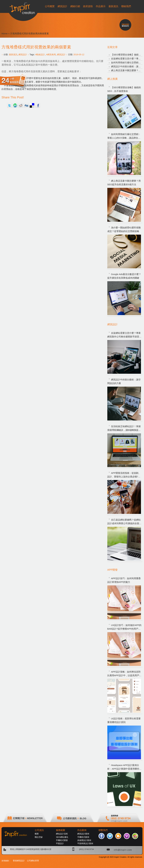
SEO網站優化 (62, 837)
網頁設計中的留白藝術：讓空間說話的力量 (124, 381)
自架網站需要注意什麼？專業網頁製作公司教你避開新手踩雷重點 (124, 335)
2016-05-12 (79, 55)
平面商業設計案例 (85, 843)
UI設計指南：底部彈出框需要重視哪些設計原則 (124, 720)
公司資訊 (39, 830)
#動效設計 (40, 55)
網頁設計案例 (83, 834)
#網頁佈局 (51, 55)
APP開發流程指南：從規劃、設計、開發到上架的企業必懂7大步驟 (124, 475)
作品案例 (82, 830)
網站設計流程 (62, 834)
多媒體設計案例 (84, 840)
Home (5, 33)
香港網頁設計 (19, 861)
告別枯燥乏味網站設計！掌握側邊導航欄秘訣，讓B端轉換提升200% (124, 428)
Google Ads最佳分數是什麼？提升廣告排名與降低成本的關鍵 (124, 276)
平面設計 (60, 843)
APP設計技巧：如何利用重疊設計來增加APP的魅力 (124, 580)
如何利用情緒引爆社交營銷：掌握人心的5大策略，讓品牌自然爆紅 (124, 136)
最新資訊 (13, 55)
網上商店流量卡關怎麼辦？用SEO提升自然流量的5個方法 (124, 183)
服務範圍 (60, 830)
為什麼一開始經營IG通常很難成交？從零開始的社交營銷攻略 (124, 229)
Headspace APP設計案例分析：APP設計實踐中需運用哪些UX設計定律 (125, 767)
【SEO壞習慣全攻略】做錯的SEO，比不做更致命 (124, 89)
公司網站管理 (33, 861)
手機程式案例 (83, 837)
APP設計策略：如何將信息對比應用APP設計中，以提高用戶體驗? (124, 674)
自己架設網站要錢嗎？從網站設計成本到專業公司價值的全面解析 (124, 522)
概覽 (37, 834)
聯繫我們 (103, 830)
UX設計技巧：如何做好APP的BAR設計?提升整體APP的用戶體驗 (124, 627)
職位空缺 (39, 837)
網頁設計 (23, 55)
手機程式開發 (62, 840)
